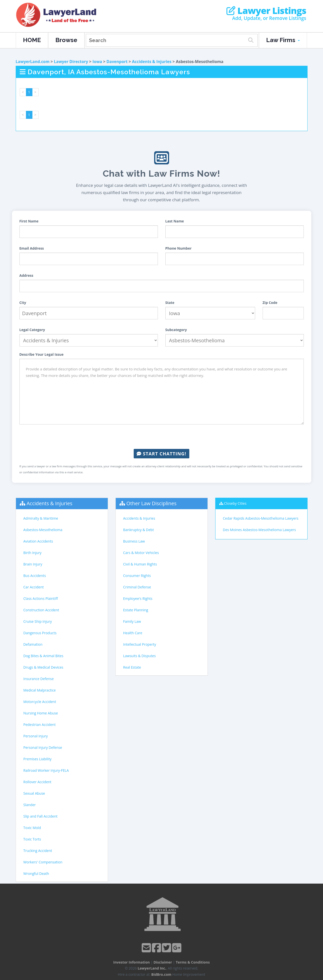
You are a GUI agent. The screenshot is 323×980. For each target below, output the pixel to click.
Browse (66, 40)
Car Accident (34, 587)
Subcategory (176, 330)
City (23, 303)
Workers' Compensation (43, 862)
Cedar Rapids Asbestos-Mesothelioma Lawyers (261, 518)
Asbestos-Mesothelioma (43, 530)
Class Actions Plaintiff (41, 598)
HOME (32, 40)
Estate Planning (136, 610)
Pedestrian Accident (40, 725)
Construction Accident (41, 610)
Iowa (97, 62)
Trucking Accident (38, 851)
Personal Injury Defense (43, 747)
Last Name (175, 221)
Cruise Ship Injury (38, 621)
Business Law (134, 541)
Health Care (133, 633)
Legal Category (32, 330)
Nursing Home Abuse (41, 713)
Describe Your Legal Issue (42, 354)
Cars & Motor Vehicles (141, 553)
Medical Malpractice (40, 690)
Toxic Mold (32, 828)
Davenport (117, 62)
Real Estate (132, 667)
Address (26, 275)
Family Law (132, 621)
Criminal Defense (137, 587)
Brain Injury (33, 564)
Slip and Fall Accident (41, 816)
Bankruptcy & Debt (139, 530)
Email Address (32, 248)
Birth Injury (33, 553)
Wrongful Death (36, 874)
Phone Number (179, 248)
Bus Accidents (35, 576)
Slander (30, 805)
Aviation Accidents (38, 541)
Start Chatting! (161, 454)
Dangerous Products (40, 633)
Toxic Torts (32, 839)
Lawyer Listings (266, 11)
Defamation (33, 644)
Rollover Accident (38, 782)
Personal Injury (36, 736)
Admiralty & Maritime (41, 518)
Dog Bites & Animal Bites (43, 656)
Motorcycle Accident (40, 702)
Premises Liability (38, 759)
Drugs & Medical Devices (43, 667)
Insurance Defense (39, 679)
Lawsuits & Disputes (140, 656)
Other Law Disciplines (152, 503)
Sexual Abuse (34, 793)
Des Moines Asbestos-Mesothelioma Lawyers (260, 530)
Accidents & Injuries (152, 62)
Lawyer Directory (71, 62)
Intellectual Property (140, 644)
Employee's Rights (138, 598)
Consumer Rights (137, 576)
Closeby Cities (235, 503)
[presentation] (162, 437)
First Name (29, 221)
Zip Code (270, 303)
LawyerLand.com (33, 62)
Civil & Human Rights (140, 564)
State (170, 303)
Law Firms (283, 40)
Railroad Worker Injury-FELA (46, 770)
